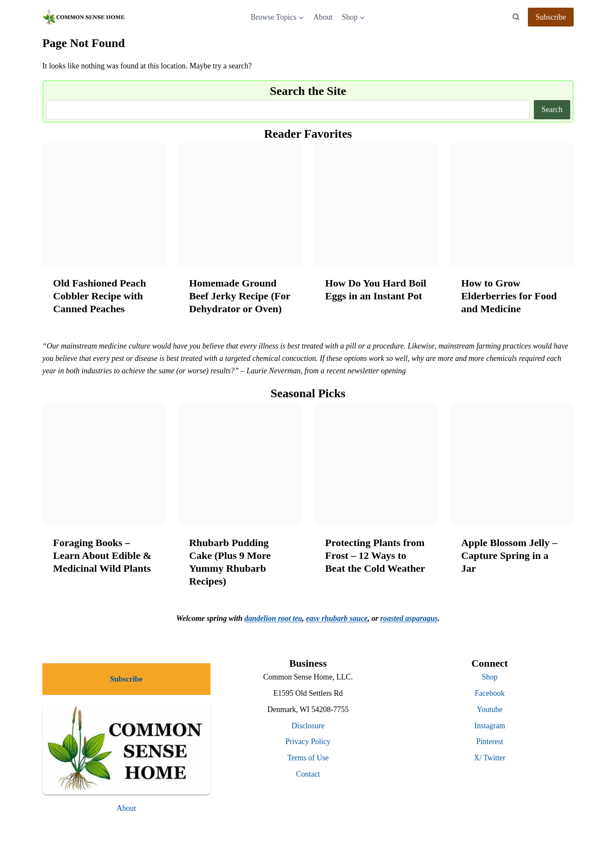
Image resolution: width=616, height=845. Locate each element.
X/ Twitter (490, 758)
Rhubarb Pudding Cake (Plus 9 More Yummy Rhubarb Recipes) (230, 562)
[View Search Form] (516, 17)
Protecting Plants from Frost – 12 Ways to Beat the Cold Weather (375, 555)
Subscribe (551, 17)
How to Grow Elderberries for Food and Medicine (509, 296)
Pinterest (490, 742)
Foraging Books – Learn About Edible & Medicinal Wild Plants (102, 555)
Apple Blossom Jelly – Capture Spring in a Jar (509, 555)
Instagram (490, 726)
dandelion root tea (273, 618)
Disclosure (308, 726)
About (323, 17)
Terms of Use (308, 758)
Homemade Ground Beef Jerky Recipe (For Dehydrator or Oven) (240, 296)
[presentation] (104, 204)
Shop (490, 677)
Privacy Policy (308, 742)
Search (552, 109)
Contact (308, 774)
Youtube (490, 709)
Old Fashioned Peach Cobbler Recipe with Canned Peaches (99, 296)
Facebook (490, 693)
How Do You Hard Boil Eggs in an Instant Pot (376, 290)
